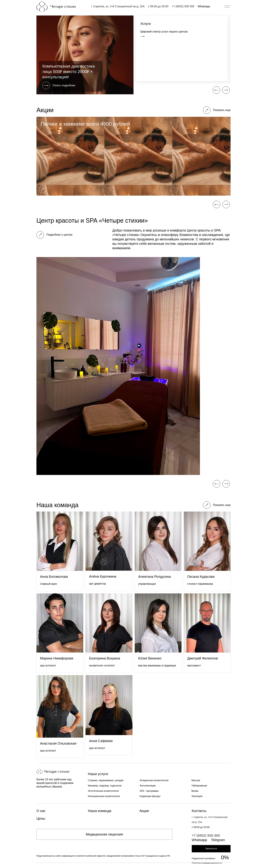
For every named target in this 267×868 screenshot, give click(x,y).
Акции (144, 811)
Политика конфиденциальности (207, 863)
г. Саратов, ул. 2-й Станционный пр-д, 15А (118, 6)
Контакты (199, 811)
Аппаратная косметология (154, 780)
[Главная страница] (56, 7)
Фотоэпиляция (148, 786)
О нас (41, 811)
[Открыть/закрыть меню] (227, 6)
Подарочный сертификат (204, 858)
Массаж (196, 780)
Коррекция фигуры (150, 796)
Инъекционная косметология (104, 796)
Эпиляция (197, 796)
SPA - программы (149, 791)
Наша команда (100, 811)
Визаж (195, 791)
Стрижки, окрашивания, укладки (106, 780)
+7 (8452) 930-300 (183, 6)
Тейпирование (199, 786)
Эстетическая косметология (103, 791)
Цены (41, 818)
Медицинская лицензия (104, 834)
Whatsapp (204, 6)
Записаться (211, 849)
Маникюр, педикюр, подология (105, 786)
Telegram (218, 840)
